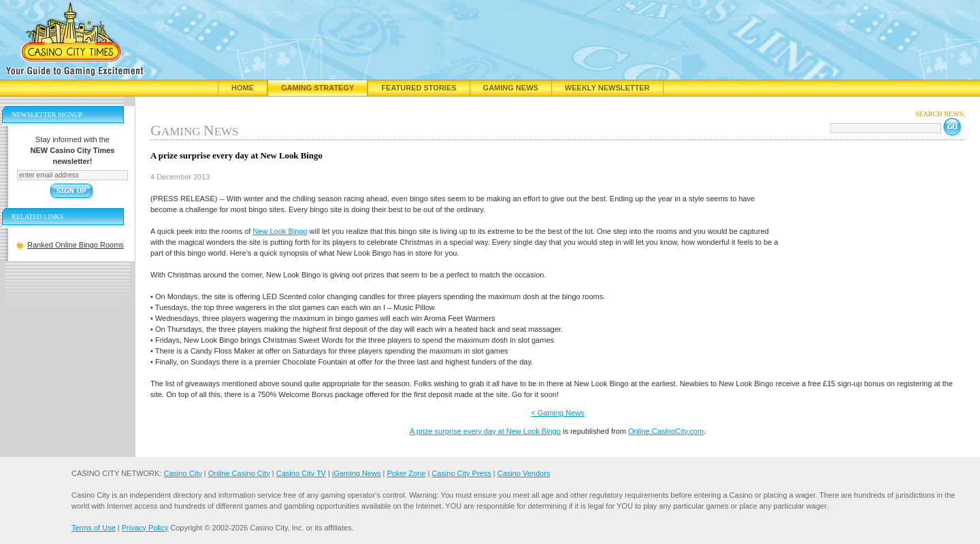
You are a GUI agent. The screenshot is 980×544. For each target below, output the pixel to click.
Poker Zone (406, 473)
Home (243, 88)
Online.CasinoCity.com (666, 431)
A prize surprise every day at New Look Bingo (485, 431)
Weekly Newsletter (607, 88)
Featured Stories (419, 88)
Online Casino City (239, 473)
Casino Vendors (524, 473)
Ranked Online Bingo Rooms (76, 245)
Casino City (182, 473)
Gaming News (511, 88)
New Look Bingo (280, 231)
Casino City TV (301, 473)
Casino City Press (461, 473)
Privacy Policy (145, 528)
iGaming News (357, 473)
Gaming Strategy (317, 88)
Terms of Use (94, 528)
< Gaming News (558, 413)
